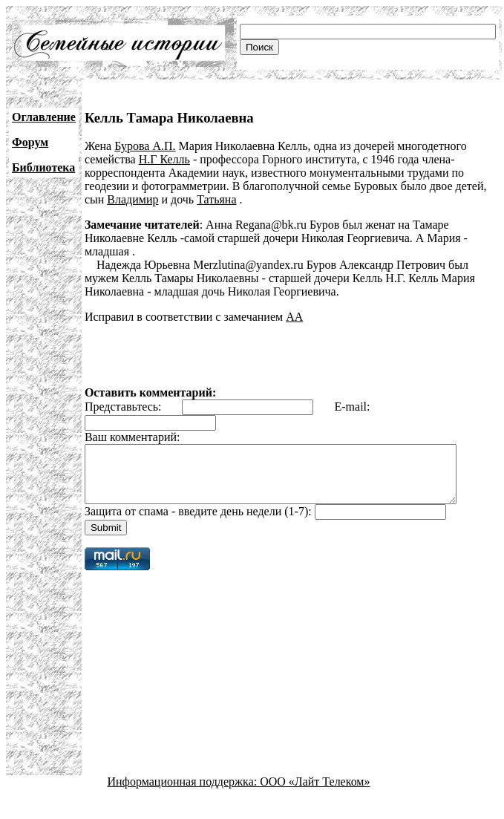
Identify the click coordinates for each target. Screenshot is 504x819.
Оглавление (44, 117)
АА (294, 317)
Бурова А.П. (145, 146)
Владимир (132, 199)
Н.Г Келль (164, 159)
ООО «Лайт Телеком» (315, 793)
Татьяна (216, 199)
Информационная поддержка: (184, 793)
